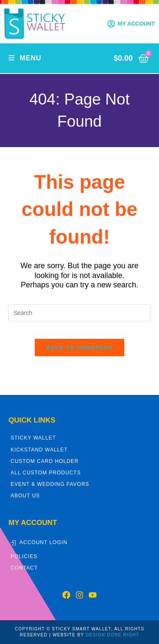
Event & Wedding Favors (50, 484)
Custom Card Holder (45, 461)
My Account (136, 24)
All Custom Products (46, 473)
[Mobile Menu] (25, 58)
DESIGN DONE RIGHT (112, 635)
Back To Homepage (79, 348)
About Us (25, 496)
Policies (24, 556)
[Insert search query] (80, 313)
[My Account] (111, 24)
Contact (24, 568)
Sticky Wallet (33, 438)
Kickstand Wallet (39, 450)
